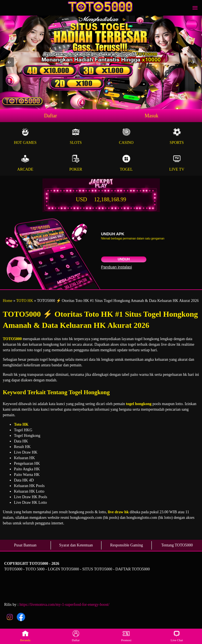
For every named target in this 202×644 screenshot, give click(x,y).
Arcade (25, 163)
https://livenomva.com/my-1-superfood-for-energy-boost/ (65, 605)
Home (8, 301)
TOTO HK (25, 301)
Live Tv (177, 163)
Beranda (25, 636)
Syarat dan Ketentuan (76, 545)
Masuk (152, 116)
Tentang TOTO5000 (177, 545)
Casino (126, 136)
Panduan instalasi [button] (117, 267)
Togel (126, 163)
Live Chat (177, 636)
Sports (177, 136)
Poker (76, 163)
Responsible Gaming (126, 545)
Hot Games (25, 136)
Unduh (124, 259)
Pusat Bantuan (25, 545)
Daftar (51, 116)
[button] (9, 62)
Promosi (126, 636)
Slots (76, 136)
